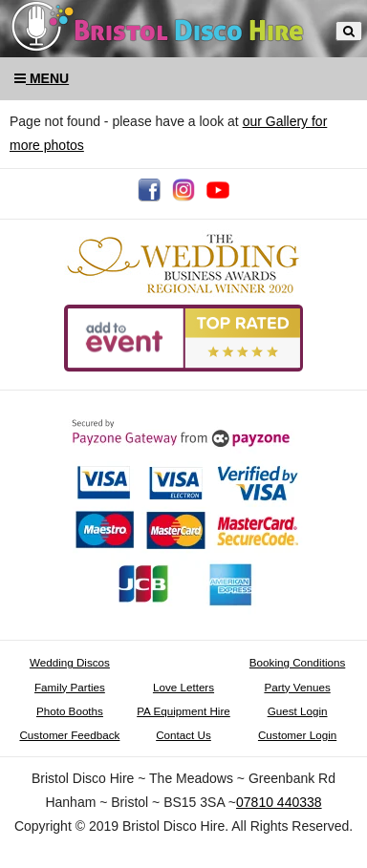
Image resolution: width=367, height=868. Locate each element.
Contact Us (183, 735)
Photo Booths (70, 711)
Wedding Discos (70, 662)
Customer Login (297, 735)
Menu (42, 78)
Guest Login (298, 711)
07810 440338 (279, 802)
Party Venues (297, 687)
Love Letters (183, 687)
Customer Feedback (69, 735)
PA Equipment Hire (183, 711)
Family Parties (70, 687)
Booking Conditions (297, 662)
